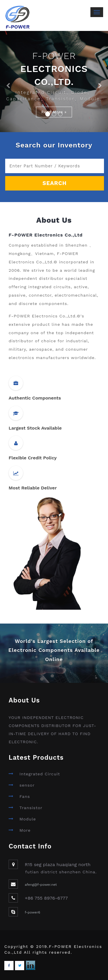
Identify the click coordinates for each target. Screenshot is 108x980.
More (25, 830)
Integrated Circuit (40, 774)
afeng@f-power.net (41, 885)
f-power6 (33, 912)
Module (28, 819)
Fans (25, 796)
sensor (27, 785)
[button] (8, 82)
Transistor (31, 808)
